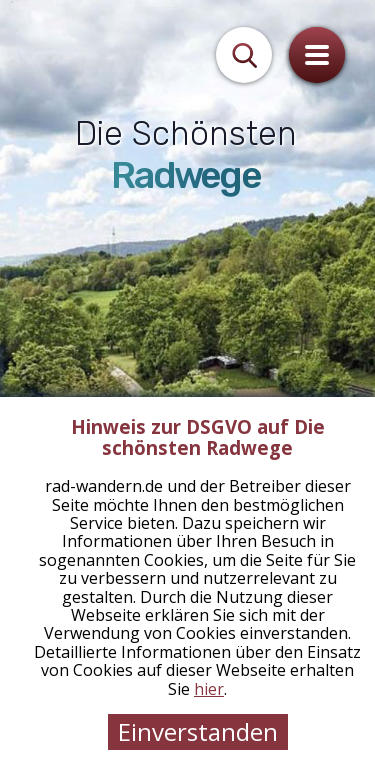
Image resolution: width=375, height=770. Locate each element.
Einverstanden (198, 731)
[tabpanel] (187, 385)
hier (209, 689)
